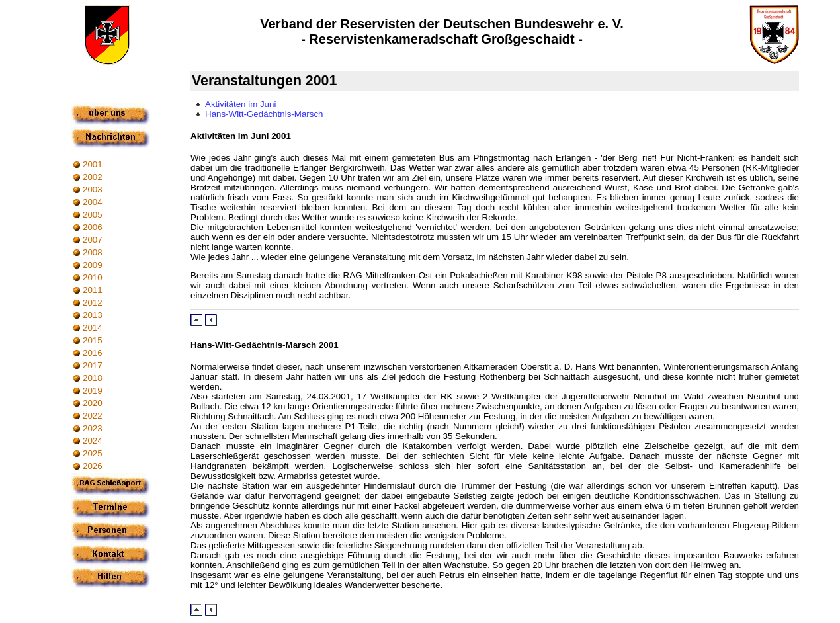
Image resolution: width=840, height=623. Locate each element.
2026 (93, 466)
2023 (93, 428)
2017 (93, 365)
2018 (93, 378)
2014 (93, 328)
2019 (93, 391)
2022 (93, 416)
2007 (93, 240)
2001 (93, 164)
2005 (93, 215)
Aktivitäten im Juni (240, 104)
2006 (93, 227)
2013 (93, 315)
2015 (93, 340)
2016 (93, 353)
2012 (93, 303)
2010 (93, 277)
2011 (93, 290)
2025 (93, 453)
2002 (93, 177)
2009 (93, 265)
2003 (93, 189)
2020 (93, 403)
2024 (93, 441)
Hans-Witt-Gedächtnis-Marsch (264, 114)
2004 (93, 202)
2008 (93, 252)
